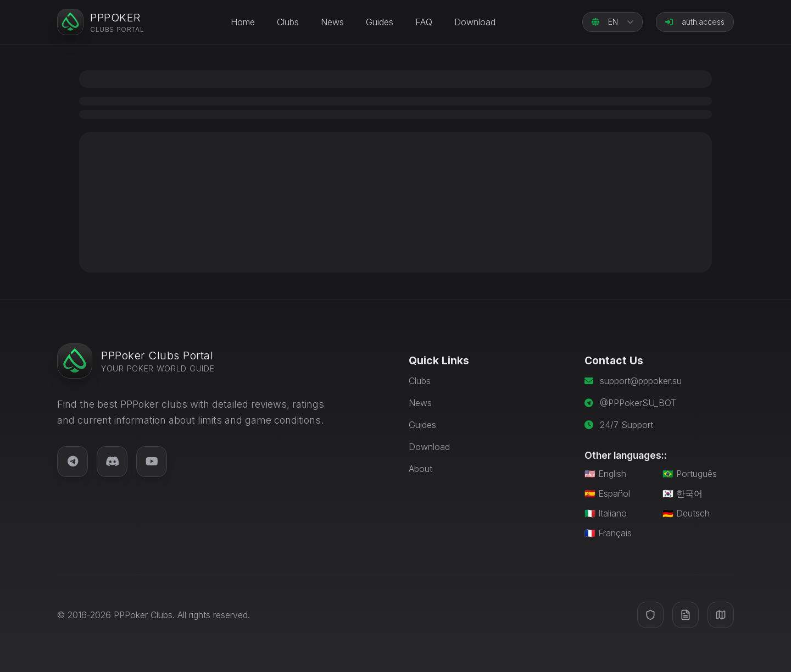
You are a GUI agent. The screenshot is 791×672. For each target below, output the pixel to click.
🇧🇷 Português (690, 474)
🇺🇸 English (605, 474)
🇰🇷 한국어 (683, 493)
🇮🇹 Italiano (606, 513)
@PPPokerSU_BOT (638, 403)
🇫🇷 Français (608, 533)
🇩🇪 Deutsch (686, 513)
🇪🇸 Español (607, 493)
